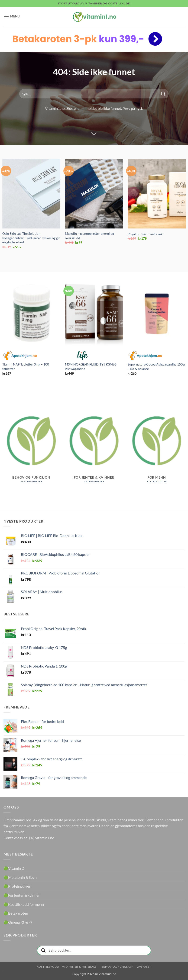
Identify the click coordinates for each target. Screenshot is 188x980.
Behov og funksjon (117, 967)
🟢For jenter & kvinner (22, 895)
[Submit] (163, 94)
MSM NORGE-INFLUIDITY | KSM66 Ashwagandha (91, 366)
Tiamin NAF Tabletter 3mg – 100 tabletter (26, 366)
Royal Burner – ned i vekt (146, 234)
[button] (12, 16)
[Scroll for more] (94, 134)
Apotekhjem (20, 356)
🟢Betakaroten (16, 913)
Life (82, 356)
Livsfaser (144, 967)
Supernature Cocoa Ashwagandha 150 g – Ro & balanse (156, 366)
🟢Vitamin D (14, 868)
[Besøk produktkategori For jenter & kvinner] (94, 445)
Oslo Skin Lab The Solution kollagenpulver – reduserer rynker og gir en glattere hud (31, 238)
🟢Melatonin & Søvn (20, 877)
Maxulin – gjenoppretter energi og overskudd (89, 236)
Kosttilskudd (48, 967)
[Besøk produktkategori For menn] (157, 445)
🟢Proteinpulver (17, 886)
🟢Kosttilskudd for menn (24, 904)
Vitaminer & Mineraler (80, 967)
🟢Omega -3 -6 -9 (18, 922)
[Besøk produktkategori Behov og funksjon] (31, 445)
